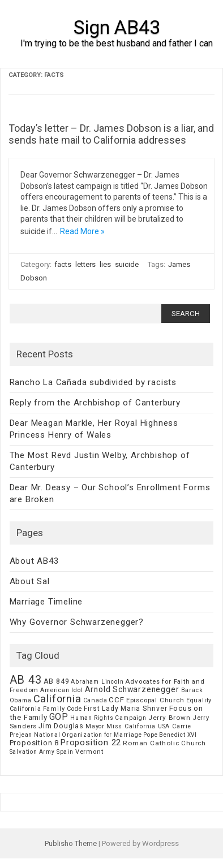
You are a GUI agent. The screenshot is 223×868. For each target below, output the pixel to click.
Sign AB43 (117, 27)
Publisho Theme (71, 843)
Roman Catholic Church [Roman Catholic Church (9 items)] (164, 743)
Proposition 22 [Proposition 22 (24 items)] (91, 742)
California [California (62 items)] (57, 699)
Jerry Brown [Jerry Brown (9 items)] (170, 718)
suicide (127, 264)
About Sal (30, 581)
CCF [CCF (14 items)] (116, 700)
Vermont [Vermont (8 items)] (89, 752)
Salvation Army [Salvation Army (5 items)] (32, 752)
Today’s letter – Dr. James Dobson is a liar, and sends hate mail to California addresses (111, 134)
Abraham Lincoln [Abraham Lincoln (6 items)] (97, 682)
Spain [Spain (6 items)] (65, 752)
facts (63, 264)
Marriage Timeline (46, 602)
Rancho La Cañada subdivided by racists (93, 382)
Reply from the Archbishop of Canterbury (95, 403)
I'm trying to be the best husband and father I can (117, 43)
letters (85, 264)
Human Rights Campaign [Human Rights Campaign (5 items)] (108, 718)
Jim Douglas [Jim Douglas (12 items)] (61, 726)
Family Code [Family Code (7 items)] (63, 709)
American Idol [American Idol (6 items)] (61, 690)
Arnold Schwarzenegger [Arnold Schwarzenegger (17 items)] (132, 689)
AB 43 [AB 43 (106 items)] (26, 680)
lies (105, 264)
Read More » (82, 231)
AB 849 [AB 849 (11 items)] (57, 681)
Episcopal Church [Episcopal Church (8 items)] (155, 700)
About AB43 (34, 561)
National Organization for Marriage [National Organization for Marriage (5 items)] (88, 735)
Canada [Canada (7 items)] (95, 700)
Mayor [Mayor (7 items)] (95, 726)
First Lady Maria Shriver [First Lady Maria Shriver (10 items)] (125, 709)
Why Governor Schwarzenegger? (77, 622)
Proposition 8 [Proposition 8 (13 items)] (34, 743)
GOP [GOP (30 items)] (59, 717)
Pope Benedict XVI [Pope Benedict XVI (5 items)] (170, 735)
